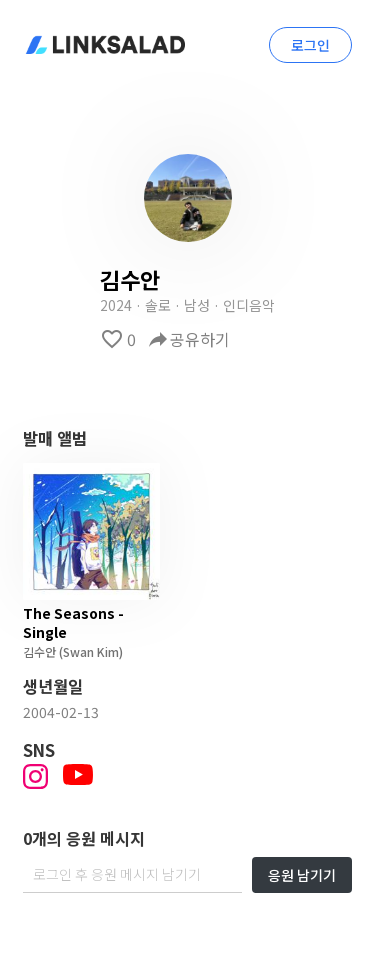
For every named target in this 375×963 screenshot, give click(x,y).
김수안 (39, 651)
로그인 (310, 45)
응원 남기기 (302, 875)
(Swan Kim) (89, 651)
